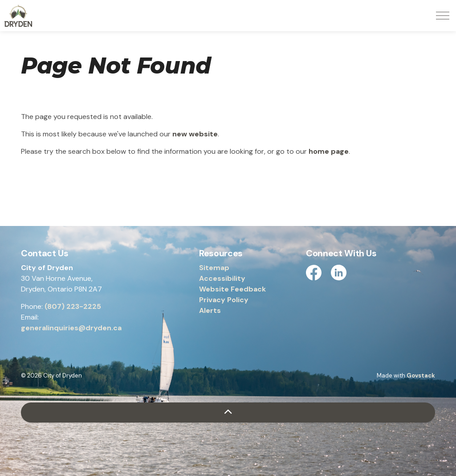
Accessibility (222, 278)
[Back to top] (228, 412)
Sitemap (214, 268)
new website (195, 134)
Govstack (421, 375)
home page (329, 151)
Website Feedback (232, 289)
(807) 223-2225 (73, 306)
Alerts (210, 310)
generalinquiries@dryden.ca (71, 328)
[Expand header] (443, 16)
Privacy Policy (224, 300)
